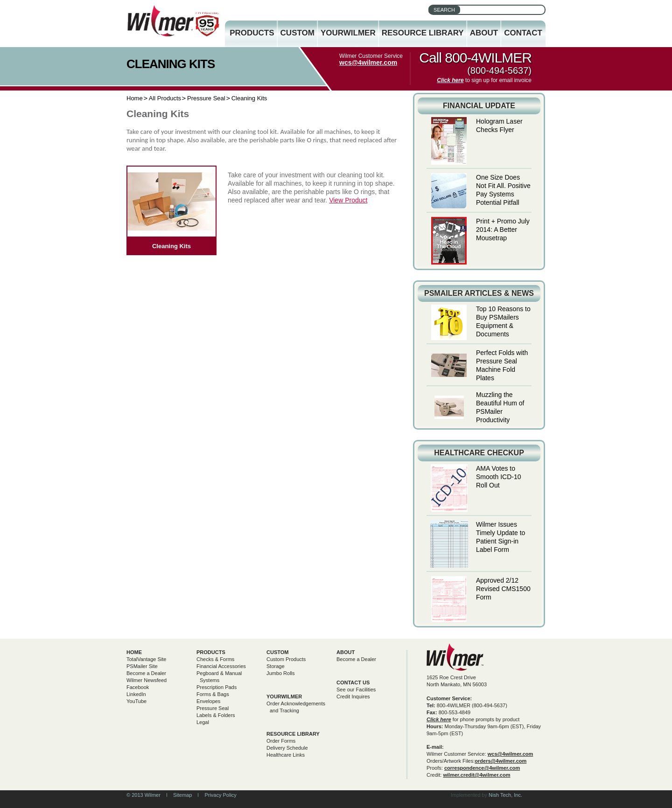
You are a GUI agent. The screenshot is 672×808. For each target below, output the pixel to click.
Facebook (138, 687)
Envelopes (208, 701)
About (484, 33)
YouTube (136, 701)
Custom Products (286, 659)
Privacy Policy (220, 795)
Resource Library (423, 33)
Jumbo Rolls (281, 673)
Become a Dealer (146, 673)
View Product (348, 200)
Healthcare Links (286, 755)
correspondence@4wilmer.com (482, 768)
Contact (523, 33)
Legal (203, 722)
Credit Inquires (353, 697)
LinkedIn (136, 694)
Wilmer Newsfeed (147, 680)
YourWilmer (348, 33)
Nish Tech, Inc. (505, 795)
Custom (297, 33)
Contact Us (353, 683)
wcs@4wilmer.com (368, 63)
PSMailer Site (142, 666)
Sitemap (182, 795)
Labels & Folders (216, 715)
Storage (276, 666)
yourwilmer (284, 697)
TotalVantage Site (146, 659)
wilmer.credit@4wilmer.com (476, 775)
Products (252, 33)
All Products (165, 98)
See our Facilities (356, 690)
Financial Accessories (221, 666)
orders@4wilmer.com (500, 761)
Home (135, 98)
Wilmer (455, 657)
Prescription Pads (217, 687)
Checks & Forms (215, 659)
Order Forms (281, 741)
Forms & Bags (213, 694)
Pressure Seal (206, 98)
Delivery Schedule (287, 748)
